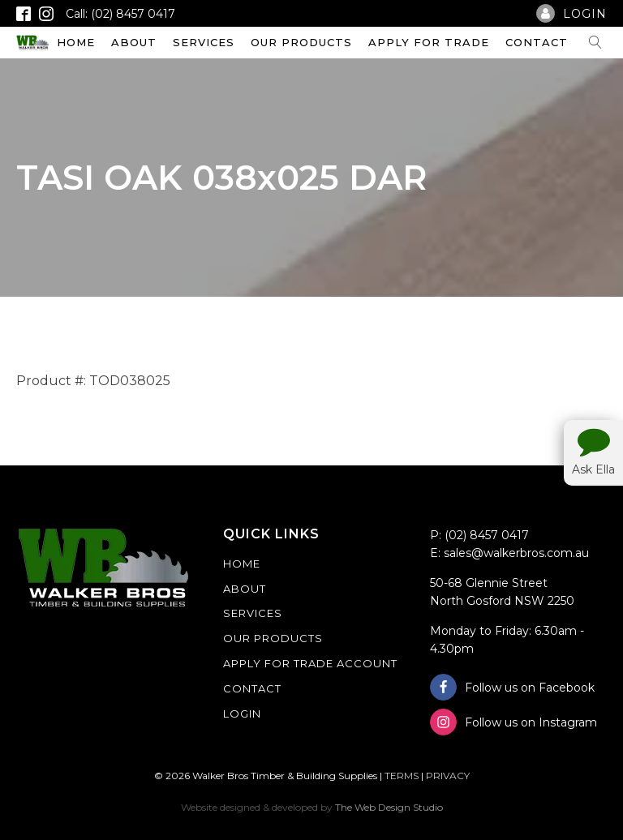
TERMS (402, 776)
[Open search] (595, 42)
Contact (537, 42)
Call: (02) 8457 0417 (120, 14)
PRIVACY (448, 776)
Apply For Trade (429, 42)
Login (242, 714)
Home (76, 42)
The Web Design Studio (389, 807)
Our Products (301, 42)
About (134, 42)
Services (204, 42)
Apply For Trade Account (310, 663)
